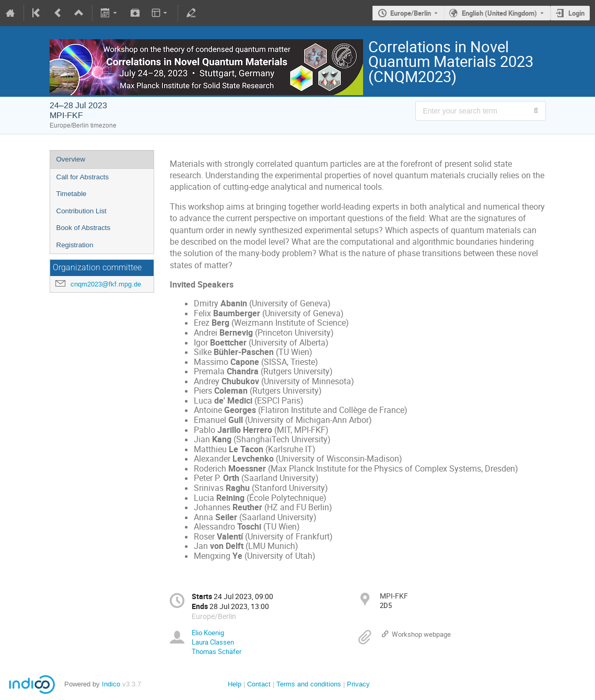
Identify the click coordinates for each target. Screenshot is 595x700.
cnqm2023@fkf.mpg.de (106, 284)
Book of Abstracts (84, 228)
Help (235, 684)
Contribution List (81, 211)
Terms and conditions (309, 684)
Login (576, 13)
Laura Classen (213, 642)
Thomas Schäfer (217, 651)
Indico (111, 684)
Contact (259, 684)
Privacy (358, 684)
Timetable (72, 194)
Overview (71, 159)
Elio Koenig (208, 633)
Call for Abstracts (83, 177)
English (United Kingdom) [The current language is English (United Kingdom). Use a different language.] (499, 13)
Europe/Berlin (411, 13)
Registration (75, 245)
